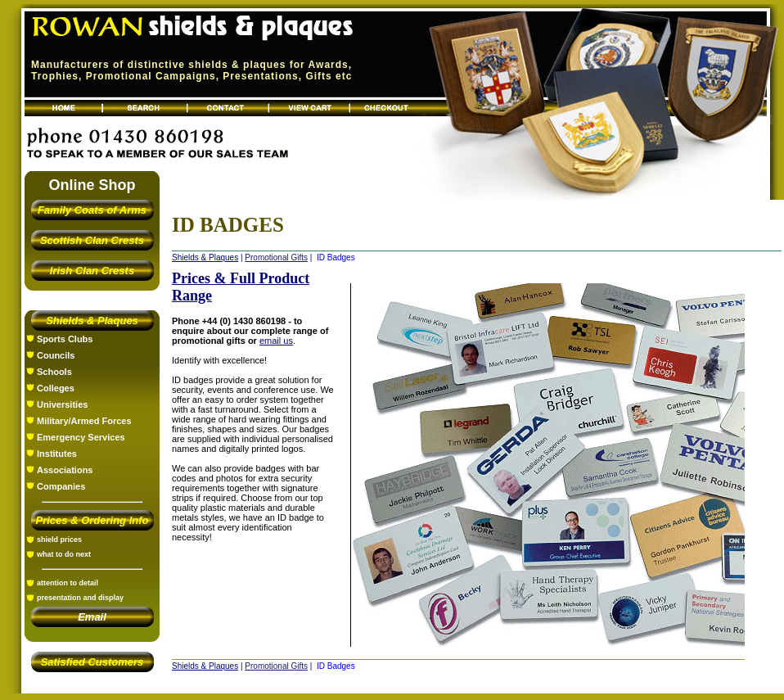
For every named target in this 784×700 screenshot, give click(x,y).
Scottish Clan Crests (92, 240)
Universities (62, 404)
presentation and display (80, 598)
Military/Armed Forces (84, 421)
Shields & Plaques (92, 321)
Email (92, 617)
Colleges (56, 388)
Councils (56, 355)
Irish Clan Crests (92, 271)
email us (276, 341)
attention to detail (68, 583)
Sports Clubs (65, 339)
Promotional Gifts (276, 257)
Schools (54, 372)
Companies (61, 486)
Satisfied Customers (92, 662)
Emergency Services (81, 437)
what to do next (64, 554)
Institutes (57, 454)
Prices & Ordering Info (92, 520)
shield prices (59, 540)
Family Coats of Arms (92, 210)
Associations (65, 470)
